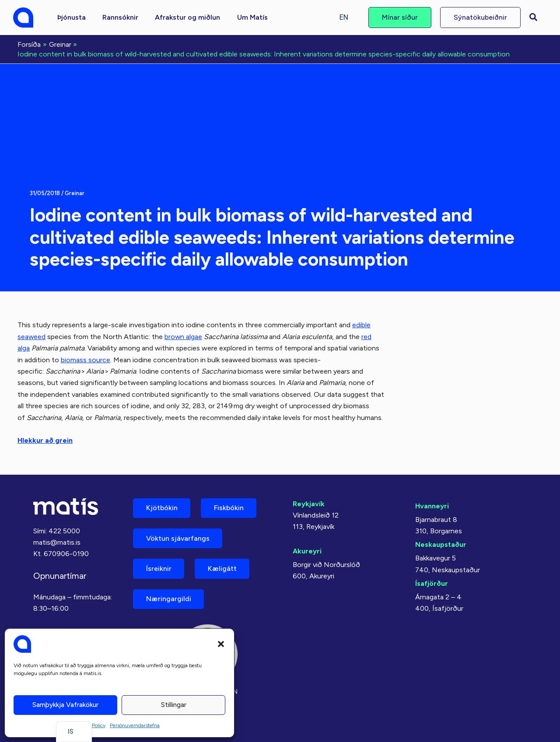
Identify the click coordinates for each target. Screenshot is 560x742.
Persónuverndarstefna (135, 725)
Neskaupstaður (441, 543)
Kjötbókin (162, 507)
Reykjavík (309, 502)
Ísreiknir (159, 568)
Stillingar (174, 705)
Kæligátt (223, 568)
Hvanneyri (432, 505)
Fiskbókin (229, 507)
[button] (221, 644)
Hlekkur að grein (45, 439)
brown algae (184, 336)
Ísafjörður (432, 582)
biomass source (86, 359)
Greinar (75, 193)
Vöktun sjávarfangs (178, 537)
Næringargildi (169, 599)
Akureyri (307, 550)
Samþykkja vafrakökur (65, 705)
